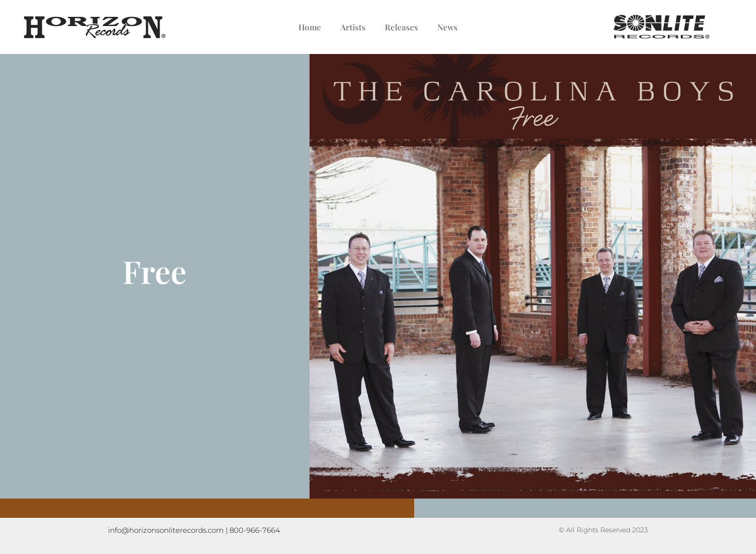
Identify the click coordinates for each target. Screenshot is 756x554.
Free (155, 271)
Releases (401, 27)
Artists (353, 27)
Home (310, 27)
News (447, 27)
